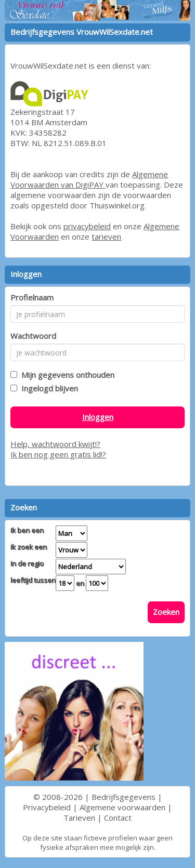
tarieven (106, 236)
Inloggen (98, 417)
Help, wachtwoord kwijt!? (55, 444)
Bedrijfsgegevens (123, 797)
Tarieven (79, 818)
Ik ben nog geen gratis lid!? (58, 454)
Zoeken (166, 612)
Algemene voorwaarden (122, 807)
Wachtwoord (33, 336)
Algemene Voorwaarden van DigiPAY (89, 179)
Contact (118, 818)
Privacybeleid (47, 807)
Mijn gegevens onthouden (66, 375)
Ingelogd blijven (48, 388)
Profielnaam (32, 297)
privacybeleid (87, 226)
